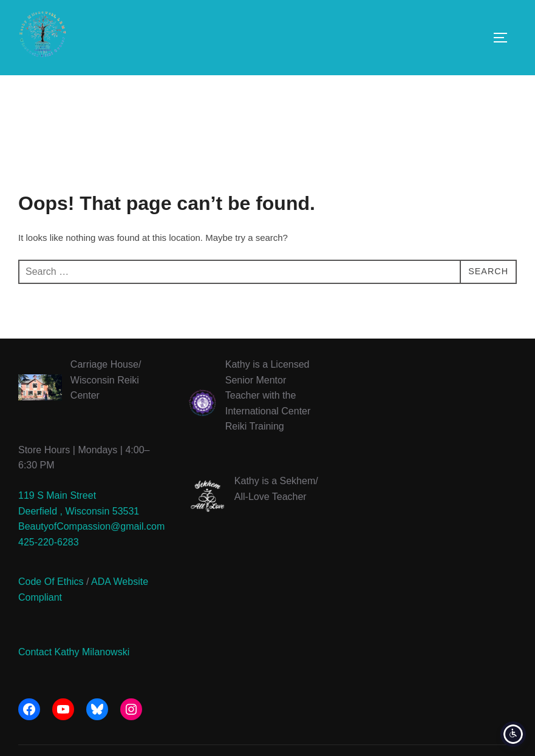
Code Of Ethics (51, 609)
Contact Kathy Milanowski (74, 679)
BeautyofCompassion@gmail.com (91, 553)
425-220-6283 (49, 569)
